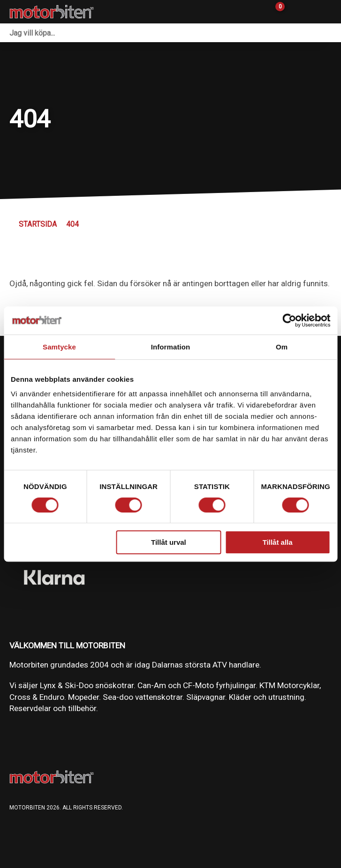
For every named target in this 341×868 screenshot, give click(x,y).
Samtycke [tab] (59, 347)
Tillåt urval (169, 542)
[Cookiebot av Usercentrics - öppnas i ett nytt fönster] (289, 320)
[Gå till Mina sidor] (294, 12)
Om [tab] (282, 347)
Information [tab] (171, 347)
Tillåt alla (278, 542)
